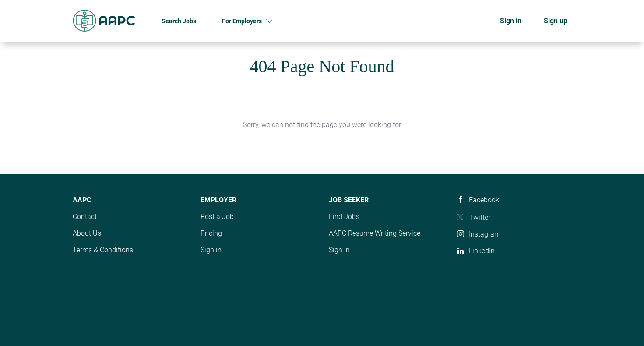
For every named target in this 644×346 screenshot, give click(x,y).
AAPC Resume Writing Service (375, 233)
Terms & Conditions (103, 250)
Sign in (511, 21)
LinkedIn (482, 251)
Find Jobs (344, 217)
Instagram (485, 234)
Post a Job (217, 217)
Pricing (211, 233)
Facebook (484, 200)
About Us (87, 233)
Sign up (556, 21)
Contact (85, 217)
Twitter (480, 217)
